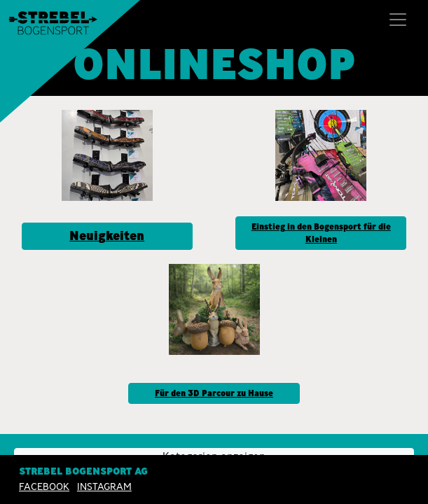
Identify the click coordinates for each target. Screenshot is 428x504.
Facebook (44, 486)
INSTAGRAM (104, 486)
